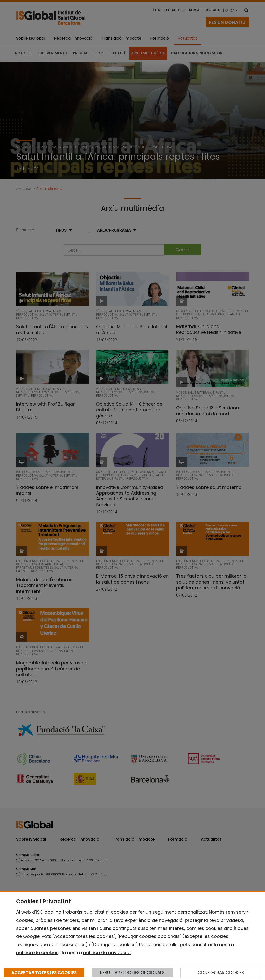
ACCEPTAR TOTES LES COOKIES (44, 973)
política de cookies (37, 953)
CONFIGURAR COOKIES (221, 973)
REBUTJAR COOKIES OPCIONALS (132, 973)
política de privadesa (107, 953)
